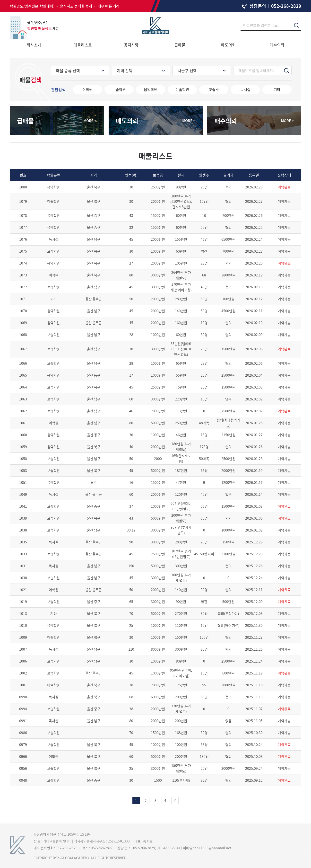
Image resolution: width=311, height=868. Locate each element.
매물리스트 (83, 45)
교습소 (214, 89)
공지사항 (131, 45)
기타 (277, 89)
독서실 (245, 89)
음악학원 (151, 89)
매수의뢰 (277, 45)
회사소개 (34, 45)
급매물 (180, 45)
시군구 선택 (187, 71)
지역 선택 (125, 71)
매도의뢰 (228, 45)
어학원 (87, 89)
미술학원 (182, 89)
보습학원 (119, 89)
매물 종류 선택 (68, 71)
